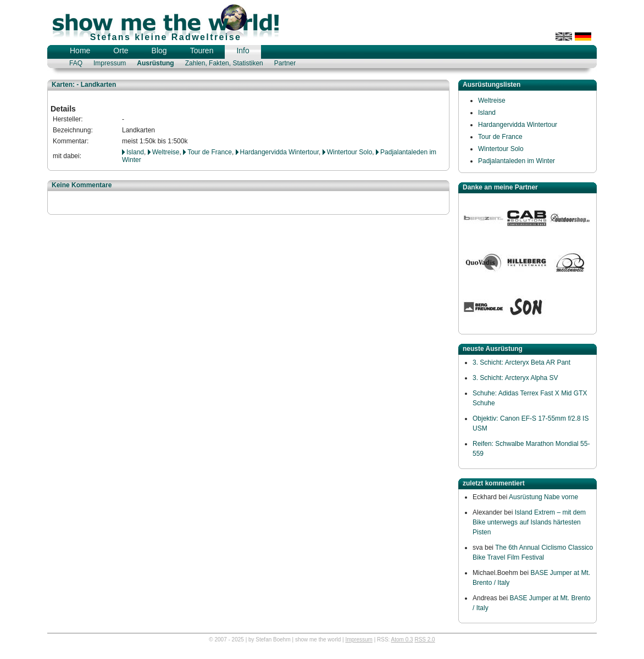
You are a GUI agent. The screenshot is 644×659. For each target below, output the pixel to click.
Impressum (110, 63)
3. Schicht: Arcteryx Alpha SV (515, 378)
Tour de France (210, 152)
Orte (121, 51)
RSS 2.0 (424, 640)
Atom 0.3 (402, 640)
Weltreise (166, 152)
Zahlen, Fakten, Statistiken (224, 63)
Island (135, 152)
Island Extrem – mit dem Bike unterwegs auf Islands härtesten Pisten (529, 522)
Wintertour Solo (350, 152)
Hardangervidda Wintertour (279, 152)
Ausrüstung (155, 63)
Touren (202, 51)
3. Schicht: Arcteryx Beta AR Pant (521, 362)
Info (243, 51)
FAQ (76, 63)
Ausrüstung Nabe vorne (543, 497)
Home (80, 51)
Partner (285, 63)
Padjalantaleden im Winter (517, 161)
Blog (159, 51)
